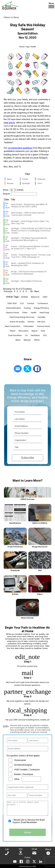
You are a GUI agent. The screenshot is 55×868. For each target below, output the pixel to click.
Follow (28, 858)
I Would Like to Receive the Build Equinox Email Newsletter (29, 821)
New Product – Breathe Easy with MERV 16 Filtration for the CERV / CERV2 (29, 206)
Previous (8, 291)
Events (25, 179)
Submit (27, 832)
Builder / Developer (24, 774)
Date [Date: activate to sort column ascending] (6, 199)
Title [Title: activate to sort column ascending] (13, 199)
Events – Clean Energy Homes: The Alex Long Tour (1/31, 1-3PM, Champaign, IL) (31, 256)
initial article (9, 122)
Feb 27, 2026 (7, 214)
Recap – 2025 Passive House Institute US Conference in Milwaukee (29, 273)
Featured (41, 179)
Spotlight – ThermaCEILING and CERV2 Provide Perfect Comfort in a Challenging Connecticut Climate (31, 231)
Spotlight (26, 183)
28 (31, 291)
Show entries (13, 190)
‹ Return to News (11, 17)
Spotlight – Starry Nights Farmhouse (26, 281)
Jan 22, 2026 (7, 231)
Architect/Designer (23, 765)
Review (10, 183)
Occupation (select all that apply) (23, 756)
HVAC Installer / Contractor (27, 770)
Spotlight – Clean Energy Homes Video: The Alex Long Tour (30, 222)
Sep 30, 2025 (7, 281)
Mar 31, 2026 (7, 205)
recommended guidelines (20, 148)
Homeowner (20, 760)
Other (17, 779)
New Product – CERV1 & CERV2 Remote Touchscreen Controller (28, 214)
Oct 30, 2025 (7, 264)
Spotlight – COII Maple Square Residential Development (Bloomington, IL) (29, 239)
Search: (20, 194)
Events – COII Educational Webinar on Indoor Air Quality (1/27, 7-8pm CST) (30, 247)
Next (37, 291)
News (9, 179)
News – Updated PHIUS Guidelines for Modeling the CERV (28, 264)
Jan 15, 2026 (7, 239)
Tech (40, 183)
